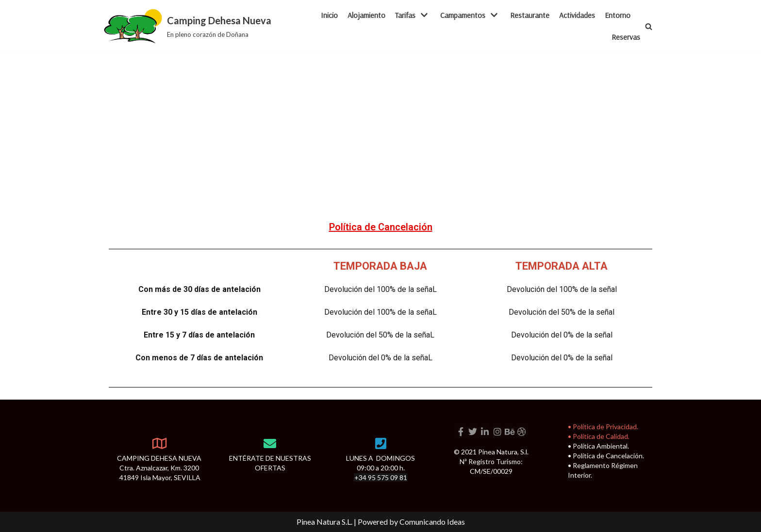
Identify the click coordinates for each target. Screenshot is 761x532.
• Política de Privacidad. (603, 427)
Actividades (577, 15)
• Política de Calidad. (599, 436)
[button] (649, 26)
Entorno (618, 15)
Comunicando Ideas (432, 522)
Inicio (329, 15)
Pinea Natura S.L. (324, 522)
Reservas (626, 37)
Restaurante (530, 15)
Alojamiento (366, 15)
